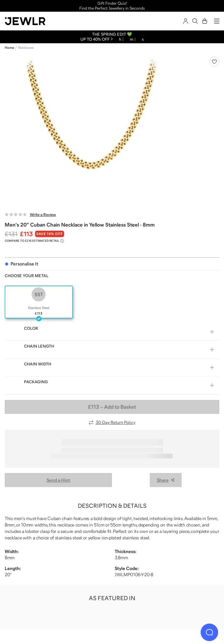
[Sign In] (186, 21)
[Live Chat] (209, 632)
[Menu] (217, 21)
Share (166, 480)
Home (9, 48)
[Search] (195, 21)
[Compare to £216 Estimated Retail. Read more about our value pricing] (34, 241)
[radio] (39, 302)
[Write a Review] (30, 215)
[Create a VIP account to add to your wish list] (214, 62)
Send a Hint (58, 480)
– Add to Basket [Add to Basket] (112, 407)
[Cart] (205, 21)
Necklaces (26, 48)
